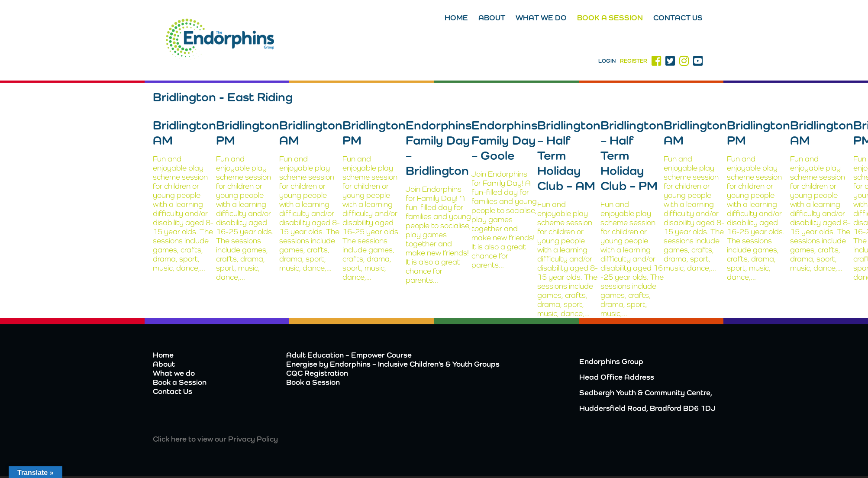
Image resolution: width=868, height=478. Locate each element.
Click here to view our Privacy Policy (215, 439)
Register (634, 61)
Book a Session (610, 18)
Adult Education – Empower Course (349, 355)
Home (456, 18)
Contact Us (678, 18)
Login (607, 61)
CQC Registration (317, 373)
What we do (541, 18)
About (492, 18)
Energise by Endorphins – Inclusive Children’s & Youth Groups (393, 364)
